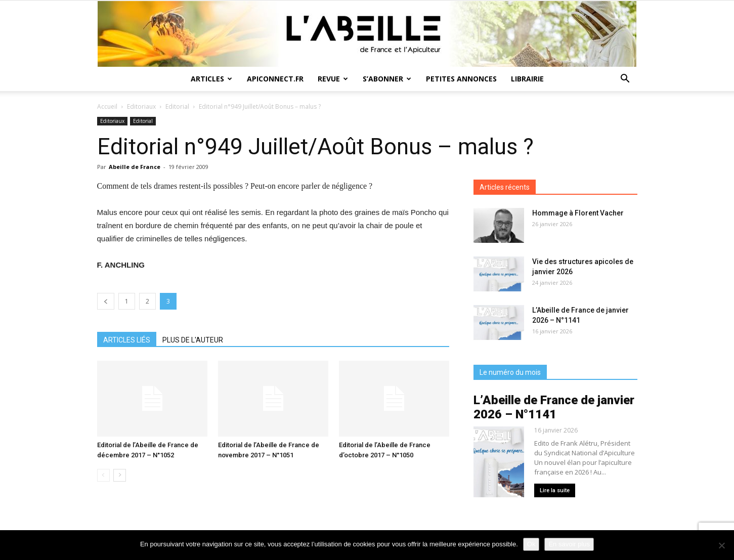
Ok (531, 544)
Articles (211, 79)
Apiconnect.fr (275, 79)
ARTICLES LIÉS (127, 340)
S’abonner (387, 79)
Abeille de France (135, 167)
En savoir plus (569, 544)
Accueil (107, 106)
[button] (625, 80)
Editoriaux (141, 106)
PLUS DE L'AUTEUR (193, 340)
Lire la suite (555, 490)
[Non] (721, 545)
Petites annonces (461, 79)
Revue (333, 79)
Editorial (177, 106)
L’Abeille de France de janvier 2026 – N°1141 (554, 407)
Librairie (527, 79)
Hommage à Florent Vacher (578, 213)
